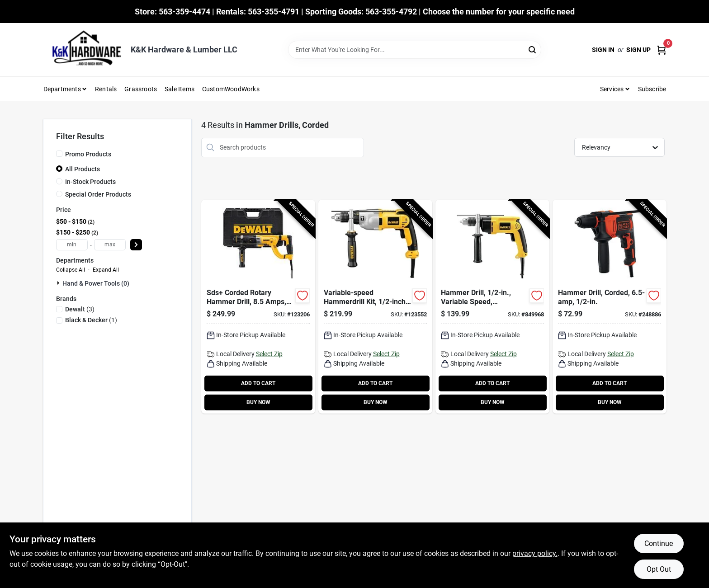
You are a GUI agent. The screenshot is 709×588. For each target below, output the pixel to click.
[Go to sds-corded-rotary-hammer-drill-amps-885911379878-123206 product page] (258, 307)
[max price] (110, 245)
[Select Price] (136, 245)
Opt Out (659, 569)
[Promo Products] (59, 154)
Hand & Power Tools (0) (96, 283)
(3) (80, 309)
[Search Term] (415, 50)
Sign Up (638, 50)
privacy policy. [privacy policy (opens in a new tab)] (535, 553)
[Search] (533, 49)
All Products (83, 169)
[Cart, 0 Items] (662, 50)
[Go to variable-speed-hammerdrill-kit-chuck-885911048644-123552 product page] (375, 307)
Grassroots (141, 89)
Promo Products (88, 154)
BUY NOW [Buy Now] (258, 402)
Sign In (603, 50)
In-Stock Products (90, 182)
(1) (91, 320)
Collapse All (71, 270)
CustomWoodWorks (231, 89)
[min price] (72, 245)
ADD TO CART (258, 383)
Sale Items (180, 89)
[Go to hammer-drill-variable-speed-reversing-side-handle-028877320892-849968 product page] (492, 307)
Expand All (106, 270)
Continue (659, 543)
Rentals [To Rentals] (106, 89)
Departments (62, 89)
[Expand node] (59, 283)
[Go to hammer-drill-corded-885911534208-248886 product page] (610, 307)
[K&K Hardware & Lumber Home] (84, 50)
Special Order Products (98, 194)
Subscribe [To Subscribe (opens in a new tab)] (652, 89)
